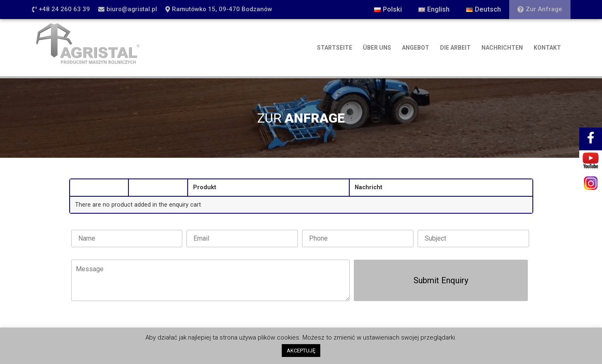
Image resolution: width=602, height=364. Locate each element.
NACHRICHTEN (502, 48)
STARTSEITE (335, 48)
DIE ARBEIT (455, 48)
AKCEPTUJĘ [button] (301, 351)
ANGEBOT (416, 48)
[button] (61, 10)
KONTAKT (547, 48)
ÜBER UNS (377, 48)
